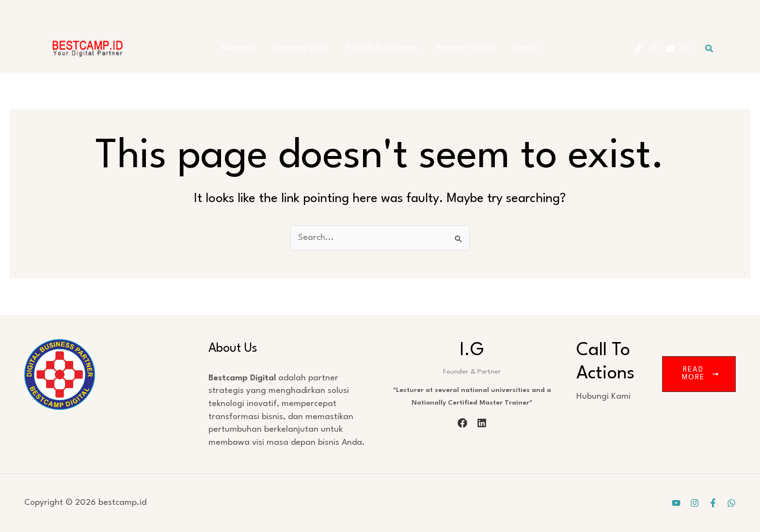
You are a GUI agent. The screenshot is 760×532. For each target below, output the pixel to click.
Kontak (518, 48)
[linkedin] (482, 423)
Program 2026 (461, 48)
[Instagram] (654, 48)
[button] (710, 49)
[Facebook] (713, 503)
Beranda (245, 48)
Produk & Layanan (382, 48)
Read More (700, 374)
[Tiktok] (638, 48)
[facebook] (462, 423)
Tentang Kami (304, 48)
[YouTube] (670, 48)
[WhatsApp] (686, 48)
